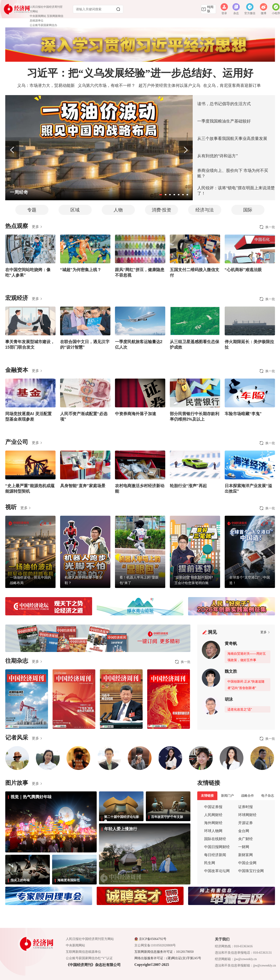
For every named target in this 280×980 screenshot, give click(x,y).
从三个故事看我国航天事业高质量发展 (232, 139)
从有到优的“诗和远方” (218, 156)
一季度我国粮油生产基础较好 (224, 121)
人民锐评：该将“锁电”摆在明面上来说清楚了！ (236, 191)
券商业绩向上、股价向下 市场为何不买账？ (233, 173)
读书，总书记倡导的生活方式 (224, 104)
